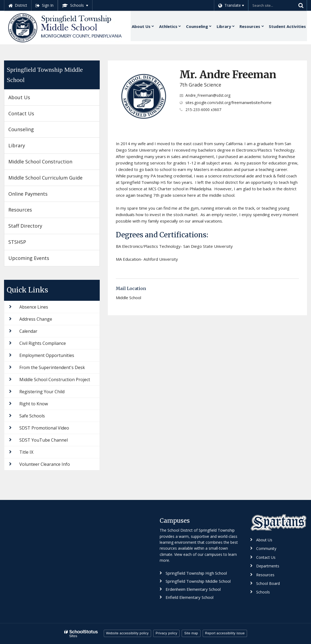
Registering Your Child (42, 392)
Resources (20, 210)
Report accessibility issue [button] (225, 633)
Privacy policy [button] (166, 633)
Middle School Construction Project (55, 380)
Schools (263, 592)
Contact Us (21, 113)
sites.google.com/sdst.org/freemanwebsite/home (228, 103)
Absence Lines (34, 307)
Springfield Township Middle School (45, 75)
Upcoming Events (29, 258)
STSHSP (17, 242)
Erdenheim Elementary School (193, 589)
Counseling (21, 129)
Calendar (28, 331)
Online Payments (28, 194)
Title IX (26, 452)
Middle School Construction (40, 162)
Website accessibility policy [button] (128, 633)
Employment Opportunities (47, 355)
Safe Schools (32, 416)
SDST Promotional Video (44, 428)
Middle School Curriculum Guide (45, 178)
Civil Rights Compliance (43, 343)
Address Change (36, 319)
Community (266, 548)
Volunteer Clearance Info (45, 464)
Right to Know (34, 404)
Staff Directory (25, 226)
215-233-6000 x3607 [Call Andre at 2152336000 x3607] (203, 110)
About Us (19, 97)
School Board (268, 583)
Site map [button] (191, 633)
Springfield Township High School (196, 573)
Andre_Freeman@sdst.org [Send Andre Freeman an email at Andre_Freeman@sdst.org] (208, 95)
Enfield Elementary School (190, 597)
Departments (268, 566)
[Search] (301, 5)
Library (17, 145)
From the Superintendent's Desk (52, 367)
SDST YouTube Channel (44, 440)
